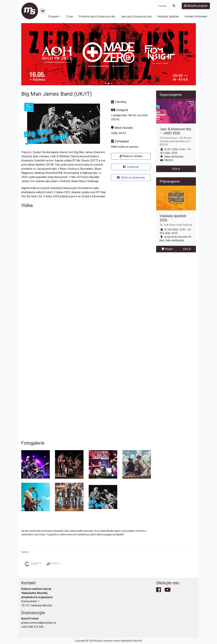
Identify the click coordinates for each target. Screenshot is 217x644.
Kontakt (29, 583)
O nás (70, 16)
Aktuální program (196, 6)
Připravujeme (170, 181)
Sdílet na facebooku (131, 178)
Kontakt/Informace (196, 16)
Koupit (167, 249)
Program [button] (53, 16)
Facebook (131, 167)
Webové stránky (131, 156)
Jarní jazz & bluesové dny (136, 16)
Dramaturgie (33, 613)
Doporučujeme (171, 95)
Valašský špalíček (168, 16)
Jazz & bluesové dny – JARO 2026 (175, 131)
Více (176, 169)
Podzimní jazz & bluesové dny (97, 16)
